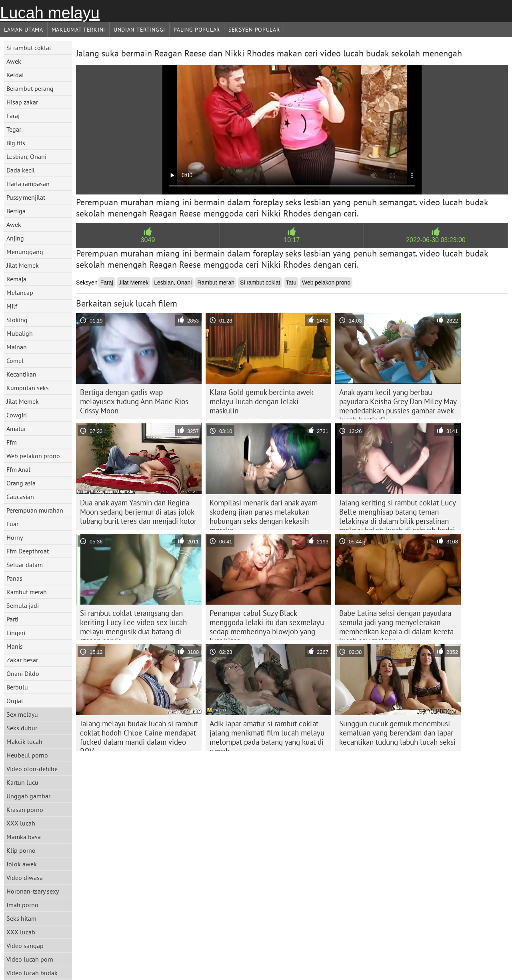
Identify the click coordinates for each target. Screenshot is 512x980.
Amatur (16, 429)
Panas (14, 578)
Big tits (16, 143)
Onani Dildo (23, 673)
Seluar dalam (25, 565)
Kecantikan (21, 374)
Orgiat (15, 701)
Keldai (15, 75)
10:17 (292, 240)
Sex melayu (22, 714)
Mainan (17, 347)
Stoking (17, 320)
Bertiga (16, 211)
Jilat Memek (23, 265)
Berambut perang (30, 88)
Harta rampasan (28, 184)
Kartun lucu (22, 782)
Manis (15, 646)
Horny (15, 537)
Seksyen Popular (254, 30)
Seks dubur (22, 728)
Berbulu (17, 687)
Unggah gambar (28, 796)
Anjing (15, 238)
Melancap (20, 293)
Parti (12, 619)
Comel (15, 361)
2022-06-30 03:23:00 (436, 240)
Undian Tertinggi (139, 30)
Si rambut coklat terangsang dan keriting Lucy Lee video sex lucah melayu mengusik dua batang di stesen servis (133, 624)
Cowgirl (17, 415)
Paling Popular (197, 30)
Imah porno (22, 905)
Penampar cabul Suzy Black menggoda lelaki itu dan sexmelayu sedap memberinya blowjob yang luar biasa (267, 624)
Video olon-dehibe (32, 769)
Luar (12, 524)
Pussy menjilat (26, 197)
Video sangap (25, 946)
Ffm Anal (18, 469)
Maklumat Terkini (78, 30)
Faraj (13, 116)
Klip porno (21, 850)
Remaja (16, 279)
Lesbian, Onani (26, 156)
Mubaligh (20, 333)
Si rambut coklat (29, 48)
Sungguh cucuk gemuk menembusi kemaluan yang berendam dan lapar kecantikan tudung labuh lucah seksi (397, 733)
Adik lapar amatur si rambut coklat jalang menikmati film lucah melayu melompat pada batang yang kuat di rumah (267, 735)
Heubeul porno (27, 755)
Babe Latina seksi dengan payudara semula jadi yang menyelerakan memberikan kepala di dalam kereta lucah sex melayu (396, 624)
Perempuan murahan (35, 510)
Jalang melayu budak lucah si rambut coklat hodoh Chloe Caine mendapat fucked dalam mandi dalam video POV (139, 735)
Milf (12, 306)
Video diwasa (25, 878)
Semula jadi (23, 605)
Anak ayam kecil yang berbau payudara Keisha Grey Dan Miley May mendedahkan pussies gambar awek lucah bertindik (398, 403)
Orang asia (21, 483)
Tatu (291, 283)
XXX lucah (21, 823)
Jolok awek (22, 864)
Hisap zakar (22, 102)
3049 (148, 240)
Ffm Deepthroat (28, 551)
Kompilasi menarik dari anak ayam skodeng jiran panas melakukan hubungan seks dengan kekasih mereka (264, 514)
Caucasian (20, 497)
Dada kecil (21, 170)
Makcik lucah (24, 742)
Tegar (14, 129)
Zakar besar (22, 660)
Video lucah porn (30, 959)
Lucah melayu (50, 13)
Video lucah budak (32, 973)
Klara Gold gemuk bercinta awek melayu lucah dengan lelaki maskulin (262, 401)
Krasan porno (25, 810)
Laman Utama (24, 30)
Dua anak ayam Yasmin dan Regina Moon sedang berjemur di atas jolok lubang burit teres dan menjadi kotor (138, 512)
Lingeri (16, 633)
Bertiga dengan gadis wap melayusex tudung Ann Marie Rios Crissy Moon (134, 401)
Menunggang (25, 252)
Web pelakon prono (33, 456)
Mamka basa (24, 837)
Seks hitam (21, 918)
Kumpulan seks (28, 388)
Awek (14, 61)
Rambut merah (27, 592)
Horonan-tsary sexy (33, 891)
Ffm (12, 442)
